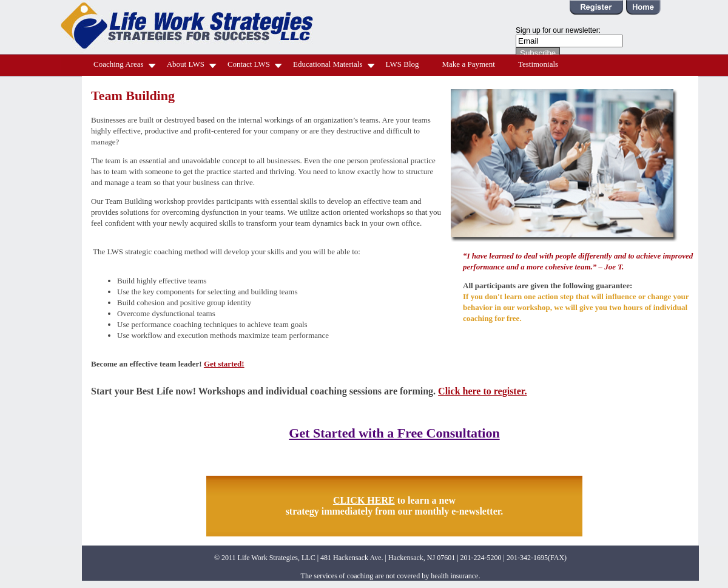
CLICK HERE (364, 500)
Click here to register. (482, 391)
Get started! (224, 364)
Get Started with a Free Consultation (394, 433)
